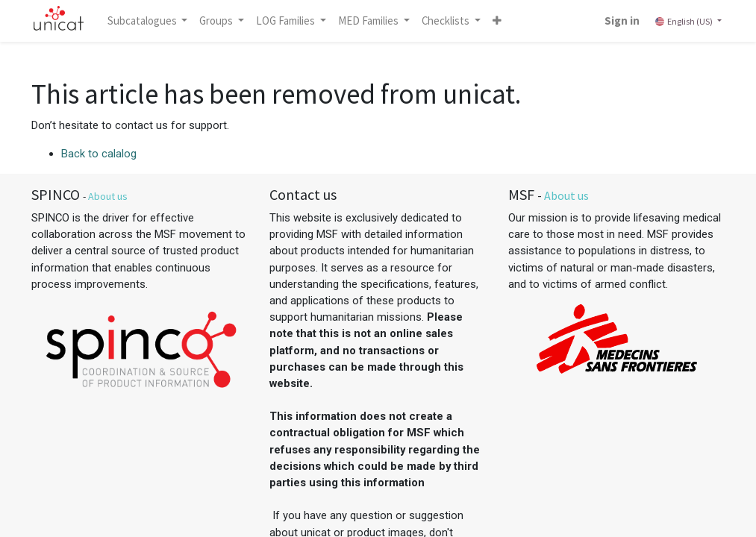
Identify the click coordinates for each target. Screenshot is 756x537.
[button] (497, 21)
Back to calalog (99, 154)
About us (108, 196)
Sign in (622, 21)
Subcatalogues (143, 21)
